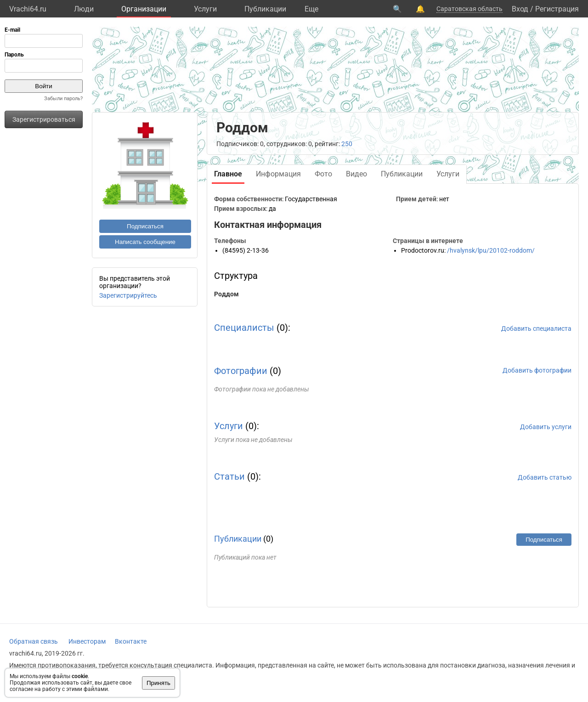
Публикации (265, 9)
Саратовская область (469, 9)
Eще (311, 9)
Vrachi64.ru (28, 9)
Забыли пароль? (63, 99)
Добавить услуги (546, 427)
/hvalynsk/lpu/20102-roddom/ (491, 250)
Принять (158, 683)
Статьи (229, 476)
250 (347, 144)
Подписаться (145, 226)
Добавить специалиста (536, 328)
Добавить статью (545, 477)
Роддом (226, 294)
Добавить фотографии (537, 370)
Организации (144, 9)
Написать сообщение (145, 242)
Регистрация (557, 9)
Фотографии (241, 371)
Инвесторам (87, 641)
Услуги (205, 9)
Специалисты (244, 328)
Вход (520, 9)
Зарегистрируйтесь (128, 295)
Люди (84, 9)
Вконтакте (131, 641)
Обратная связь (34, 641)
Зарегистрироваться (44, 119)
